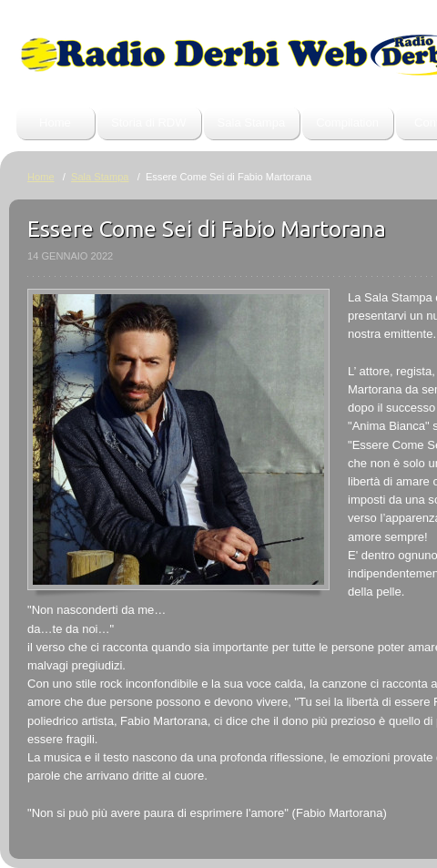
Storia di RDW (149, 123)
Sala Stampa (252, 123)
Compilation (347, 123)
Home (55, 123)
